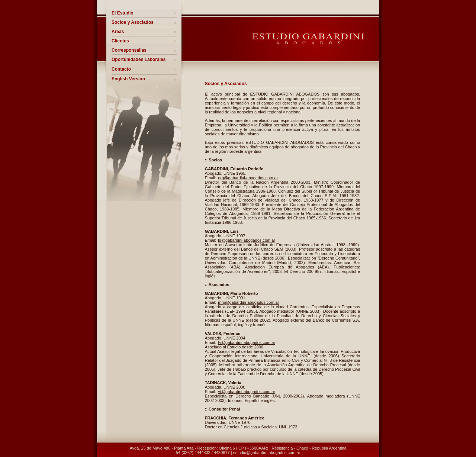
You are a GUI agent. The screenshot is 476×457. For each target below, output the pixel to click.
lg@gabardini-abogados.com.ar (247, 240)
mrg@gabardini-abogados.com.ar (248, 302)
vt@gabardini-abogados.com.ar (247, 392)
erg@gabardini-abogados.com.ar (248, 178)
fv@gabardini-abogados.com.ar (247, 342)
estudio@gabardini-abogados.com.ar (267, 453)
